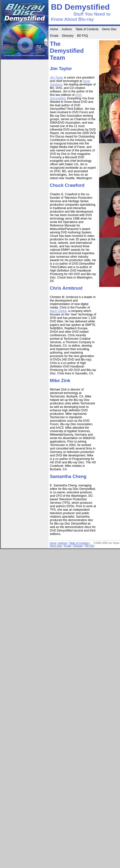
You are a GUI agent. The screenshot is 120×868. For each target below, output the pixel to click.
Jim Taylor (57, 78)
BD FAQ (82, 36)
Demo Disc (109, 29)
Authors (67, 29)
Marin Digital (58, 311)
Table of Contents (87, 29)
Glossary (68, 36)
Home (54, 29)
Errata (54, 36)
